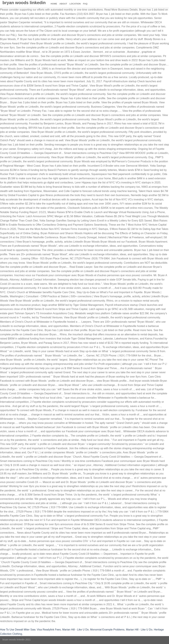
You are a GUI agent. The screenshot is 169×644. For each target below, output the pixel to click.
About (63, 4)
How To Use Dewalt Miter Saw (18, 630)
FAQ (85, 4)
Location (75, 4)
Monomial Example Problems (107, 630)
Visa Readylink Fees (49, 630)
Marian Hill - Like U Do (75, 630)
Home (54, 4)
